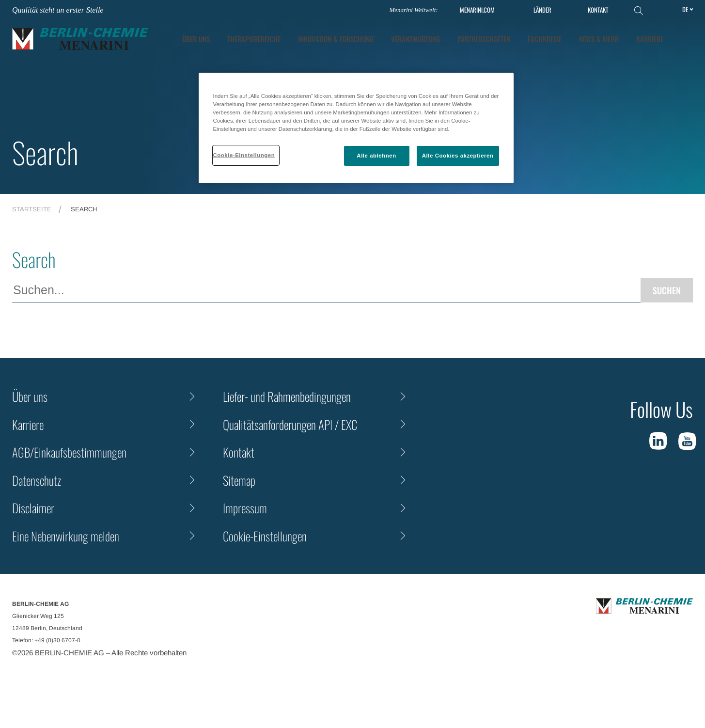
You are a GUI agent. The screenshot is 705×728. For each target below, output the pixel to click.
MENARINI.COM (477, 10)
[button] (686, 39)
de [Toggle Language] (685, 9)
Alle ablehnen (376, 156)
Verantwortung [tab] (415, 39)
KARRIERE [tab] (650, 39)
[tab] (336, 39)
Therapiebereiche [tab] (254, 39)
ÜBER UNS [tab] (196, 39)
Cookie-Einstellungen (265, 536)
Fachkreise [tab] (545, 39)
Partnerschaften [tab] (484, 39)
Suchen (667, 290)
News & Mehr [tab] (599, 39)
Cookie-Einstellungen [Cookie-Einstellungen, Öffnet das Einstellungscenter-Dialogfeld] (244, 155)
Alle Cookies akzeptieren (458, 156)
